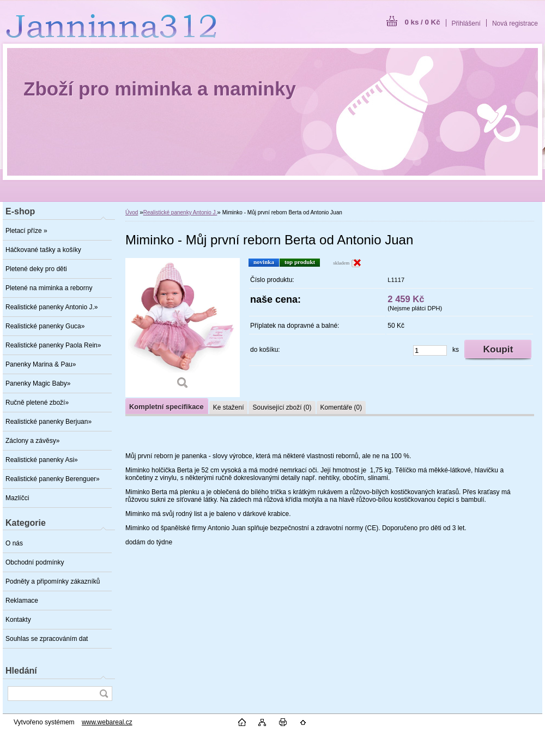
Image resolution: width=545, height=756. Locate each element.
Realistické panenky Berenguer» (53, 479)
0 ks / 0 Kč (422, 22)
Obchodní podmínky (35, 562)
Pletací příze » (26, 231)
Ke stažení (229, 407)
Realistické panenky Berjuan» (49, 422)
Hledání (21, 671)
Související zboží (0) (282, 407)
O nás (14, 543)
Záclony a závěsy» (32, 441)
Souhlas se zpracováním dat (47, 639)
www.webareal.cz (107, 722)
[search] (104, 694)
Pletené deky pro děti (36, 269)
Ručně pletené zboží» (37, 403)
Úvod (132, 212)
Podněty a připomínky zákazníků (53, 581)
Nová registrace (515, 23)
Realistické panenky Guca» (45, 326)
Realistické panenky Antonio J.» (52, 307)
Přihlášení (466, 23)
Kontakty (18, 620)
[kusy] (430, 350)
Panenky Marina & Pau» (41, 364)
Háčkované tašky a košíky (43, 250)
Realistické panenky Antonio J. (180, 212)
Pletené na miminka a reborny (49, 288)
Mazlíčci (17, 498)
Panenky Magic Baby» (38, 383)
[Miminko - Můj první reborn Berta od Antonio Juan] (183, 328)
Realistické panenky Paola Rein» (53, 345)
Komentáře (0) (341, 407)
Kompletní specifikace (166, 407)
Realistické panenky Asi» (42, 460)
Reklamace (22, 601)
